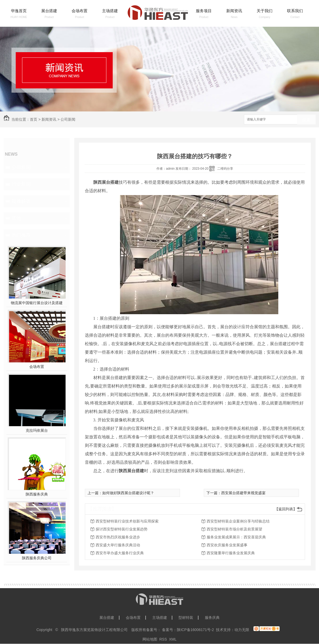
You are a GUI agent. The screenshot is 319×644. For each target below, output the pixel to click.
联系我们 (295, 11)
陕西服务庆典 (37, 494)
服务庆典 (212, 618)
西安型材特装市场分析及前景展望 (234, 529)
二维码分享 (225, 169)
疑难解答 (21, 201)
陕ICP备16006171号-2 (195, 630)
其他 (16, 218)
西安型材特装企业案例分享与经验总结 (238, 521)
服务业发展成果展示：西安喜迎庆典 (236, 537)
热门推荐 (21, 235)
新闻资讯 (234, 11)
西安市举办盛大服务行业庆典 (120, 553)
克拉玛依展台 (37, 430)
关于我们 (265, 11)
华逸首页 (19, 11)
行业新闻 (21, 184)
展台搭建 (49, 11)
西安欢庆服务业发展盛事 (227, 545)
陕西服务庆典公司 (37, 558)
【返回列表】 (286, 509)
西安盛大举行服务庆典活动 (118, 545)
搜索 (306, 120)
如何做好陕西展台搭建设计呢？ (128, 493)
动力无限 (242, 630)
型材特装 (186, 618)
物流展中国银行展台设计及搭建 (37, 303)
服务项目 (204, 11)
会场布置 (80, 11)
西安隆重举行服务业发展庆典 (231, 553)
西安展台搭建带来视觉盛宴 (243, 493)
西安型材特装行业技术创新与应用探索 (127, 521)
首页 (34, 119)
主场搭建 (110, 11)
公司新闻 (68, 119)
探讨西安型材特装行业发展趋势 (122, 529)
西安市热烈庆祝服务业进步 (118, 537)
